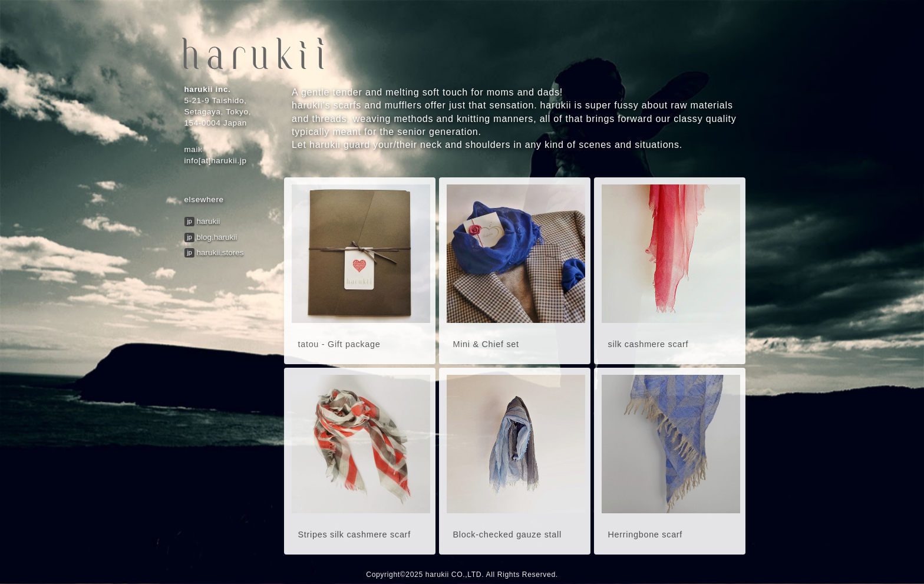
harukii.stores (220, 253)
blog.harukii (217, 237)
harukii (209, 221)
